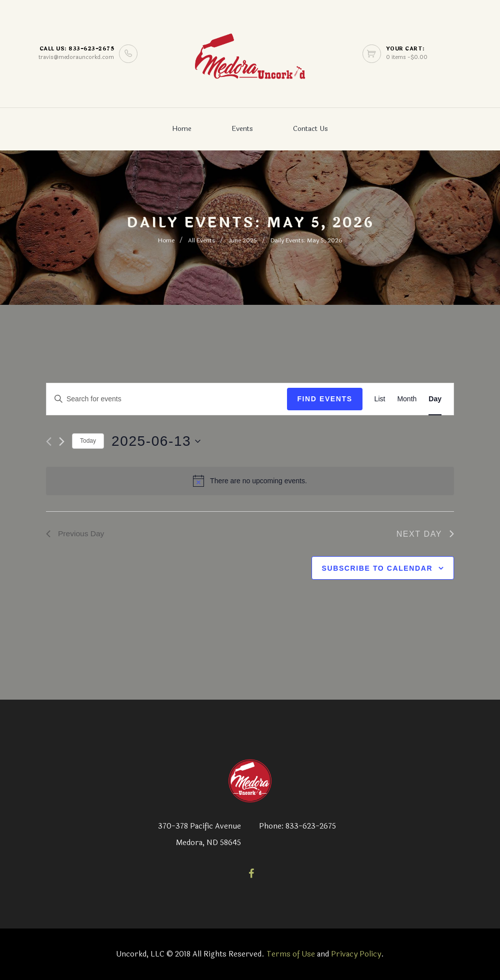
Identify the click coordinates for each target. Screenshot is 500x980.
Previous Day (76, 534)
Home (182, 129)
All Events (201, 240)
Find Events (324, 399)
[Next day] (62, 442)
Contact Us (310, 129)
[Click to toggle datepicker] (156, 441)
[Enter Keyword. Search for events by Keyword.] (167, 399)
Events (242, 129)
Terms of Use (291, 954)
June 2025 (243, 240)
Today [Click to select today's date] (88, 441)
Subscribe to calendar (377, 569)
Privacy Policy (356, 954)
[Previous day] (49, 442)
